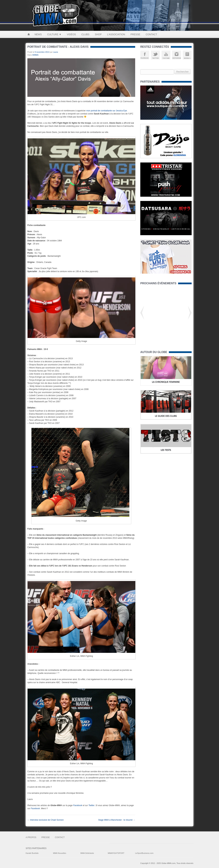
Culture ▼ (54, 34)
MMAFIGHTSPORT (116, 853)
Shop (98, 34)
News (38, 34)
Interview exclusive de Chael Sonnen (46, 820)
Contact (152, 34)
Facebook (78, 805)
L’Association (116, 34)
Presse (135, 34)
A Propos (31, 837)
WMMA (35, 55)
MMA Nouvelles (60, 853)
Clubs (85, 34)
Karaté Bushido (32, 853)
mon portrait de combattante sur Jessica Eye (107, 111)
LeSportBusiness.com (144, 853)
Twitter (91, 805)
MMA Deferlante (87, 853)
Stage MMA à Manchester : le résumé (117, 820)
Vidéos (71, 34)
